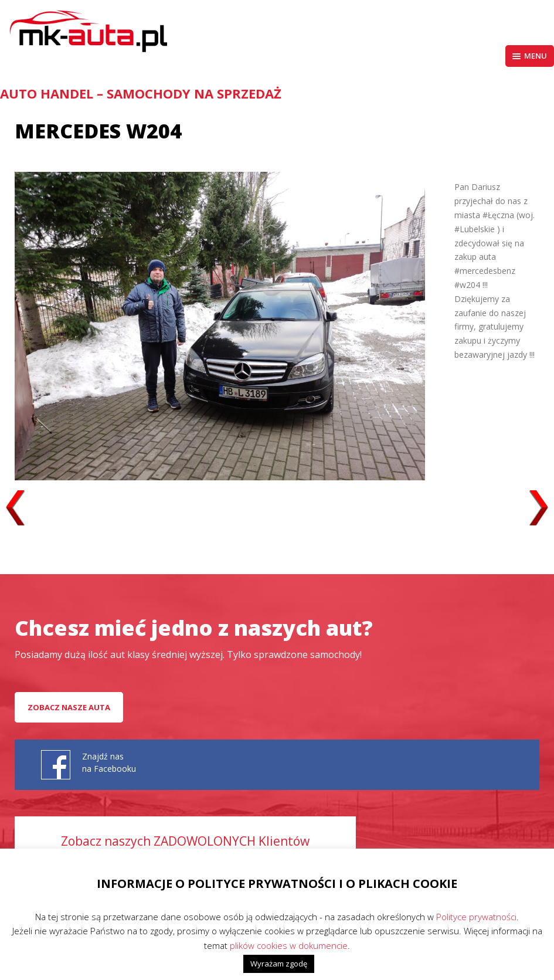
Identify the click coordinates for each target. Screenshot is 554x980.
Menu (530, 56)
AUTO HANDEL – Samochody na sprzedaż (141, 93)
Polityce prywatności (476, 917)
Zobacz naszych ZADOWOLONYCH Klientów (185, 841)
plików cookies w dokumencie (289, 945)
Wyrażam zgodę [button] (279, 964)
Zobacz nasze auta (69, 707)
